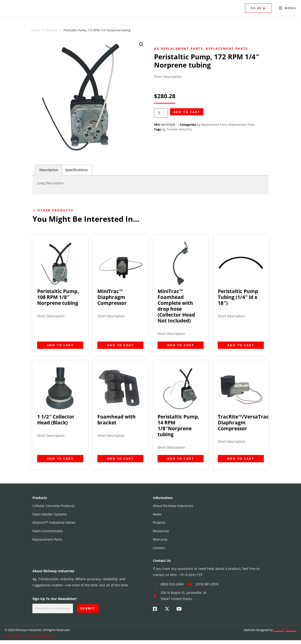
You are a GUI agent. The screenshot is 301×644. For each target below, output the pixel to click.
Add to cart (187, 112)
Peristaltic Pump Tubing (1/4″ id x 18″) (238, 297)
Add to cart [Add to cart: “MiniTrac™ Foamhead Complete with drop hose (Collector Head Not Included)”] (181, 345)
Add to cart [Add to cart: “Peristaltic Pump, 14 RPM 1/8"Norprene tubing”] (181, 459)
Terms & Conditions (41, 639)
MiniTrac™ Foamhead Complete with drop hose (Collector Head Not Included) (176, 306)
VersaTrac (185, 129)
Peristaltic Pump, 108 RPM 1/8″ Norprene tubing (58, 297)
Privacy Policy (14, 639)
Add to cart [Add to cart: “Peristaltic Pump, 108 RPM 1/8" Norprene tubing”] (60, 345)
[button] (288, 8)
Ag (163, 129)
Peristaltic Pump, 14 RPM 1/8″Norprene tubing (178, 425)
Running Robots (285, 633)
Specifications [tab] (76, 170)
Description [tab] (49, 170)
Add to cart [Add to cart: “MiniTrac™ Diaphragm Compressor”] (121, 345)
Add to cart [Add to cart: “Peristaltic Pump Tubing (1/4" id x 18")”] (241, 345)
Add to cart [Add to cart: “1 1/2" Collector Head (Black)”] (60, 459)
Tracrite (172, 129)
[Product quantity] (161, 113)
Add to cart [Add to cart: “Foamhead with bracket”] (121, 459)
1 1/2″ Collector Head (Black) (56, 420)
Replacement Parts (227, 48)
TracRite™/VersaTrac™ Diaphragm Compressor (245, 423)
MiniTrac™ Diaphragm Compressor (112, 297)
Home (36, 30)
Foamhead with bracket (117, 420)
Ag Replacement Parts (178, 48)
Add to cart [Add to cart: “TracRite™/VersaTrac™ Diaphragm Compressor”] (241, 459)
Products (52, 30)
